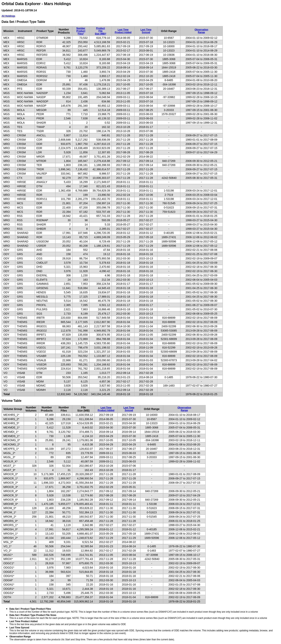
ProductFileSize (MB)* (101, 31)
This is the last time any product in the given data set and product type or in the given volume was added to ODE (68, 623)
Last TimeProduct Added (123, 31)
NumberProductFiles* (81, 31)
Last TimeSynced (146, 31)
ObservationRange (201, 31)
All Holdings (8, 16)
